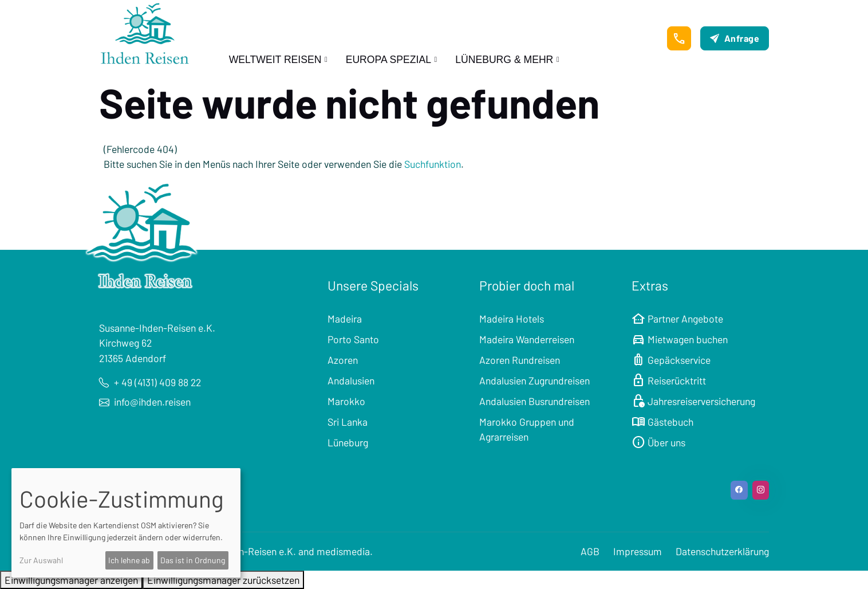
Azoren (343, 360)
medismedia (343, 551)
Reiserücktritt (669, 380)
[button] (679, 38)
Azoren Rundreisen (520, 360)
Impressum (638, 551)
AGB (590, 551)
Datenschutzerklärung (722, 551)
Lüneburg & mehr (504, 60)
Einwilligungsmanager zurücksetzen (223, 580)
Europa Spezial (388, 60)
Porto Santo (353, 339)
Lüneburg (348, 442)
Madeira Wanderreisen (527, 339)
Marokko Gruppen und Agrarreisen (527, 429)
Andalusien (351, 380)
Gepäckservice (671, 360)
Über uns (658, 442)
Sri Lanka (348, 422)
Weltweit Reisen (275, 60)
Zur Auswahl (41, 560)
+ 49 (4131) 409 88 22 (150, 382)
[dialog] (126, 523)
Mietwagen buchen (680, 339)
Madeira (345, 319)
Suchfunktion (433, 164)
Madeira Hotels (512, 319)
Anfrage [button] (735, 38)
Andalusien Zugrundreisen (534, 380)
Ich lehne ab (129, 560)
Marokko (346, 401)
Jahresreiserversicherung (693, 401)
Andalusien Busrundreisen (534, 401)
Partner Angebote (677, 319)
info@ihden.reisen (145, 402)
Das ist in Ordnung (193, 560)
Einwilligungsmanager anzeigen (71, 580)
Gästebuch (662, 422)
